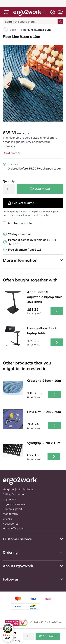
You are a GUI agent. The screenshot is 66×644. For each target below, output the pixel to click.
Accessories (11, 524)
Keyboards (10, 499)
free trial (19, 234)
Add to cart (40, 189)
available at (27, 240)
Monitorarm (10, 514)
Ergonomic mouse (14, 504)
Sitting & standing (14, 494)
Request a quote (21, 203)
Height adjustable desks (18, 489)
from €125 (25, 250)
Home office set (13, 528)
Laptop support (12, 509)
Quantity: (9, 181)
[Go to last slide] (9, 84)
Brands (7, 519)
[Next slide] (57, 84)
